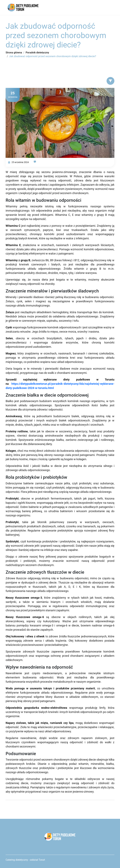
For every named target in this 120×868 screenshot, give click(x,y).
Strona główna (14, 53)
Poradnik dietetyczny (37, 53)
